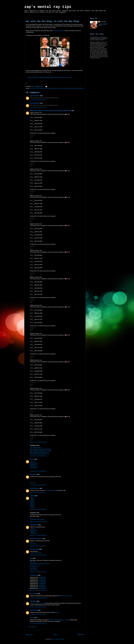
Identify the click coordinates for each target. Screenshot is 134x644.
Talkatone (32, 529)
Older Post (81, 635)
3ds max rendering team (50, 88)
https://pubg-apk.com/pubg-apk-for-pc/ (39, 452)
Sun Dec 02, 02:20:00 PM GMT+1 (38, 442)
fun (58, 88)
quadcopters (66, 88)
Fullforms (32, 498)
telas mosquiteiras (35, 96)
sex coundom (33, 544)
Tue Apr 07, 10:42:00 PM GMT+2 (38, 100)
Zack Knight (33, 601)
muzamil (32, 496)
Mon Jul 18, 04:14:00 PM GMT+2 (38, 107)
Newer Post (29, 635)
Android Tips (33, 562)
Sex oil (32, 542)
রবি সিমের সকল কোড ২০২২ (37, 565)
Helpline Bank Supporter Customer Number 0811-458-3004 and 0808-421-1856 (51, 111)
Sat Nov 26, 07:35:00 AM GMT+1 (38, 607)
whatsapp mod (34, 464)
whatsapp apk (33, 466)
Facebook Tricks (34, 567)
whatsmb (58, 612)
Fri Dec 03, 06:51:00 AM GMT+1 (38, 546)
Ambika (32, 618)
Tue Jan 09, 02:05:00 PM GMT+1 (38, 624)
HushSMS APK (34, 533)
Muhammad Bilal (34, 549)
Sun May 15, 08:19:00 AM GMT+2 (38, 598)
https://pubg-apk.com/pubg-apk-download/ (40, 449)
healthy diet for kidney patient (37, 520)
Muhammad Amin (35, 488)
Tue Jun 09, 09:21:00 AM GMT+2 (38, 485)
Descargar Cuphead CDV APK (38, 603)
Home (55, 635)
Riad (31, 558)
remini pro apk (34, 610)
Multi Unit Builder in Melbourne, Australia (59, 620)
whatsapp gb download (51, 490)
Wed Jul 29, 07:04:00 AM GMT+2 (38, 509)
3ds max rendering (39, 88)
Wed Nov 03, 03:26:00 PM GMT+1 (39, 535)
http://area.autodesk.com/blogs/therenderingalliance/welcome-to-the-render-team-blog (50, 78)
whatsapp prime (34, 468)
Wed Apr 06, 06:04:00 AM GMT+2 (38, 590)
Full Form (32, 461)
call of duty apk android (36, 553)
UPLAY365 (33, 483)
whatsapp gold (34, 463)
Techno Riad (33, 568)
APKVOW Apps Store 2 (36, 539)
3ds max (32, 88)
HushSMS (32, 532)
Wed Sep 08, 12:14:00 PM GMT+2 (39, 522)
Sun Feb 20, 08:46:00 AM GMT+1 (38, 572)
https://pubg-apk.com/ (35, 448)
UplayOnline (33, 474)
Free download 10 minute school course (40, 564)
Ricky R (32, 459)
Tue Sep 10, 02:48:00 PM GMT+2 (38, 456)
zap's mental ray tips (48, 7)
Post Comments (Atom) (58, 639)
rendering (72, 88)
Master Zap (103, 22)
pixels (61, 88)
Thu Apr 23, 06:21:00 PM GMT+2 (38, 471)
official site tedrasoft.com (66, 596)
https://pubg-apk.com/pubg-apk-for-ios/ (40, 454)
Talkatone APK (34, 530)
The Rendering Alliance (59, 31)
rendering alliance (79, 88)
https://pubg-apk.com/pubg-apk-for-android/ (41, 451)
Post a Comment (32, 627)
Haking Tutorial (34, 570)
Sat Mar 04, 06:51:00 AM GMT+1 (38, 614)
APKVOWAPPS (34, 525)
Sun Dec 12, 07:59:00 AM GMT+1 (38, 555)
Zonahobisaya (34, 575)
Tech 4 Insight (34, 594)
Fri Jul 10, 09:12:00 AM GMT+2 (38, 493)
